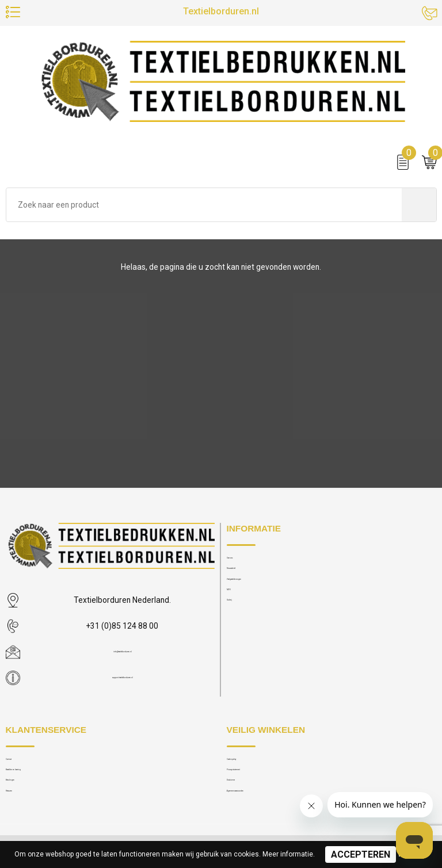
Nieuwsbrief (247, 580)
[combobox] (204, 215)
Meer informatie (288, 854)
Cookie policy (250, 763)
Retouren (21, 817)
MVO (235, 616)
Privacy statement (256, 781)
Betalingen (23, 799)
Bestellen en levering (40, 781)
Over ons (241, 562)
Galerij (237, 634)
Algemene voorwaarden (266, 817)
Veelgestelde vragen (261, 598)
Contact (19, 763)
